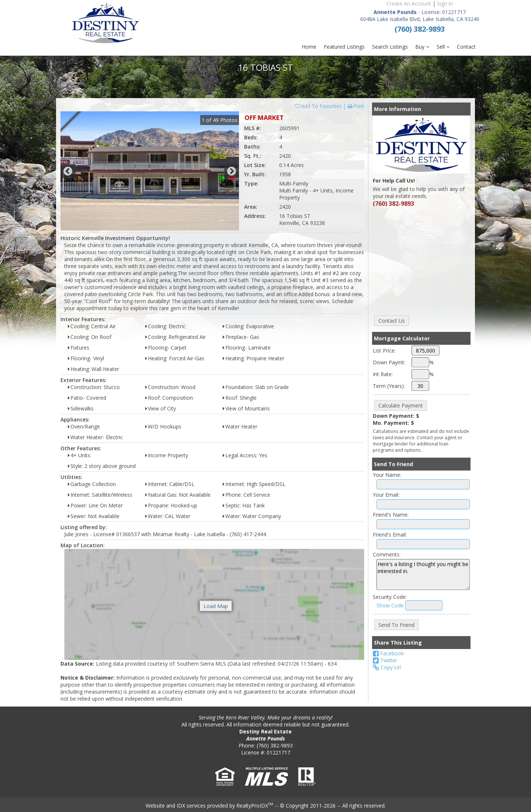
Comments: (387, 554)
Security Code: (390, 597)
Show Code (390, 605)
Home (309, 47)
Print (356, 106)
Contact (466, 47)
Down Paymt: (389, 362)
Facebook (388, 653)
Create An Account (409, 4)
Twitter (385, 660)
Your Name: (387, 475)
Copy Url (387, 667)
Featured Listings (344, 47)
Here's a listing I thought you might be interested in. (423, 575)
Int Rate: (383, 374)
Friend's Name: (391, 515)
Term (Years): (389, 386)
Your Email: (386, 495)
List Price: (384, 351)
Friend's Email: (390, 535)
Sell (443, 47)
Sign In (445, 4)
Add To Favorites (318, 106)
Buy (422, 47)
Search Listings (390, 47)
